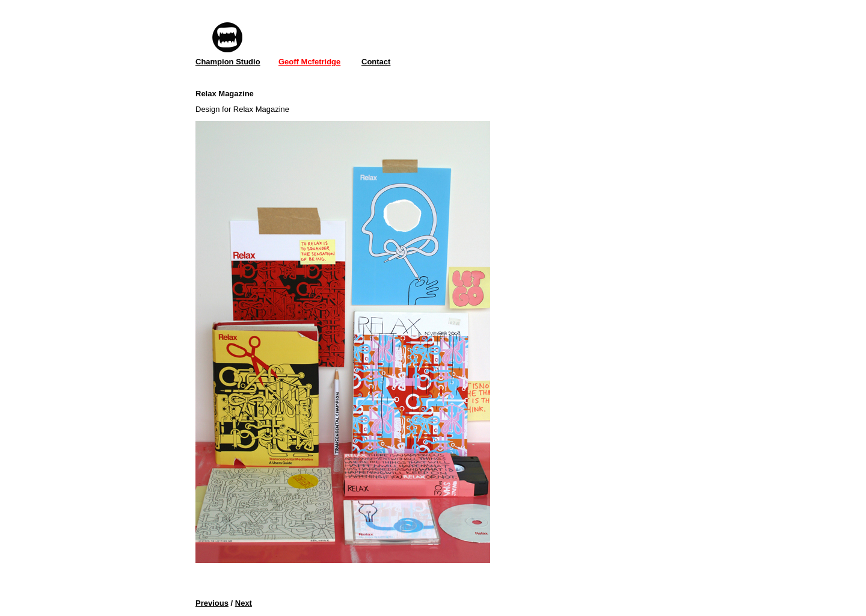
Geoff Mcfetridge (309, 62)
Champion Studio (228, 62)
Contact (376, 62)
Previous (212, 603)
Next (244, 603)
